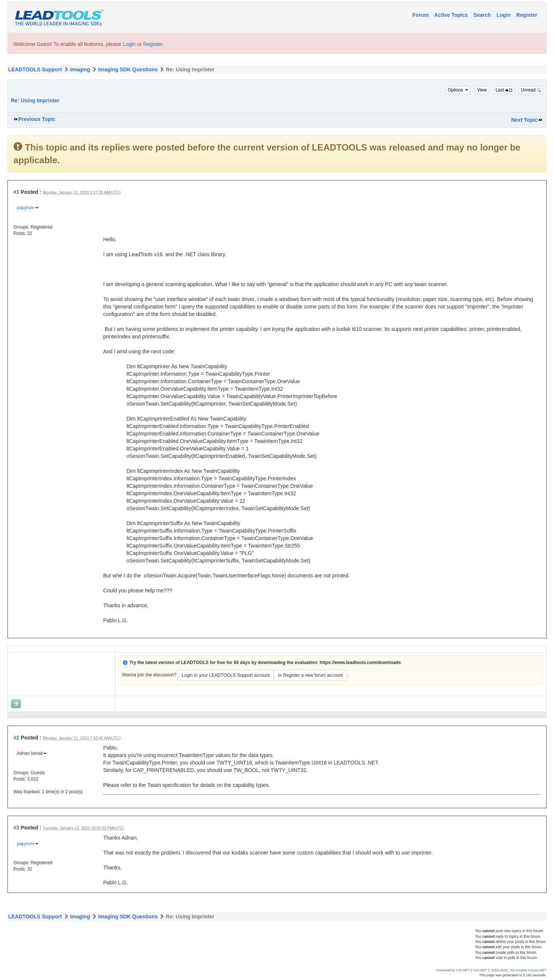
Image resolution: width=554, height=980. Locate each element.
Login (504, 15)
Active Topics (452, 15)
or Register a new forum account (310, 675)
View (482, 90)
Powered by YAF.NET (453, 970)
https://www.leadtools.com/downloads (360, 663)
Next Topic (524, 120)
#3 (16, 828)
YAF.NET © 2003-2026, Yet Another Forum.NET (510, 970)
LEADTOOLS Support (35, 69)
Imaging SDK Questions (128, 69)
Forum (421, 15)
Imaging (80, 69)
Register (527, 15)
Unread (531, 90)
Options (458, 90)
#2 (16, 738)
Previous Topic (37, 119)
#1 (16, 192)
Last (504, 90)
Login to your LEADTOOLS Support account (226, 675)
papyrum (26, 208)
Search (483, 15)
